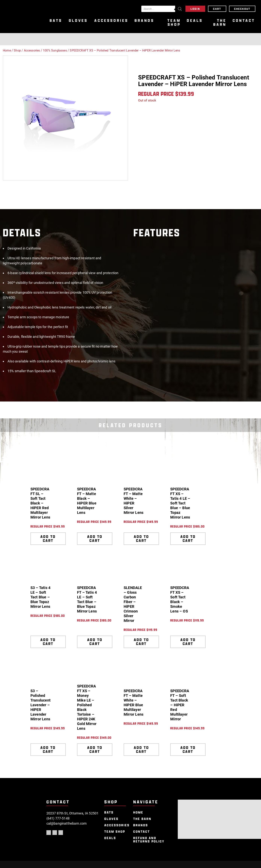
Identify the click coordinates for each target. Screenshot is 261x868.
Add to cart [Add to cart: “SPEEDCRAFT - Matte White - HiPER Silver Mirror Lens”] (141, 539)
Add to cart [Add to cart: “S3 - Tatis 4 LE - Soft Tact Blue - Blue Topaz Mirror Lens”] (48, 642)
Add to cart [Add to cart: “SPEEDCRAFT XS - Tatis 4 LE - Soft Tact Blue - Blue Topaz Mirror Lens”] (188, 539)
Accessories (111, 21)
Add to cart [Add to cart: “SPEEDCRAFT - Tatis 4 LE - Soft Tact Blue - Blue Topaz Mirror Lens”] (95, 642)
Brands (144, 21)
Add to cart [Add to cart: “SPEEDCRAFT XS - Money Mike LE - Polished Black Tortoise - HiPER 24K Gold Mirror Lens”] (95, 750)
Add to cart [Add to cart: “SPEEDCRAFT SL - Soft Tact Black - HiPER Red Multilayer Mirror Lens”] (48, 539)
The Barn (220, 23)
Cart (217, 9)
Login (195, 9)
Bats (56, 21)
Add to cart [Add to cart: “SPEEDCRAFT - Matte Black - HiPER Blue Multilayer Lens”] (95, 539)
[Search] (180, 9)
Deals (195, 21)
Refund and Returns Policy (149, 840)
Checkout (242, 9)
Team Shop (174, 23)
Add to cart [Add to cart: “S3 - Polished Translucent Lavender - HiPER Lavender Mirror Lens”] (48, 750)
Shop (17, 50)
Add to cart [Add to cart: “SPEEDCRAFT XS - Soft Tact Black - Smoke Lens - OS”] (188, 642)
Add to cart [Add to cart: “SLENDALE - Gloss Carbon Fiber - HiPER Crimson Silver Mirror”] (141, 642)
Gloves (78, 21)
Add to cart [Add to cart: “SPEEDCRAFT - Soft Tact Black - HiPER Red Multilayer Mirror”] (188, 750)
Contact (244, 21)
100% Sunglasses (55, 50)
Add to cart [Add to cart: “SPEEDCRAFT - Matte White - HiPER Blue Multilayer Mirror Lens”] (141, 750)
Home (7, 50)
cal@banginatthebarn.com (67, 823)
